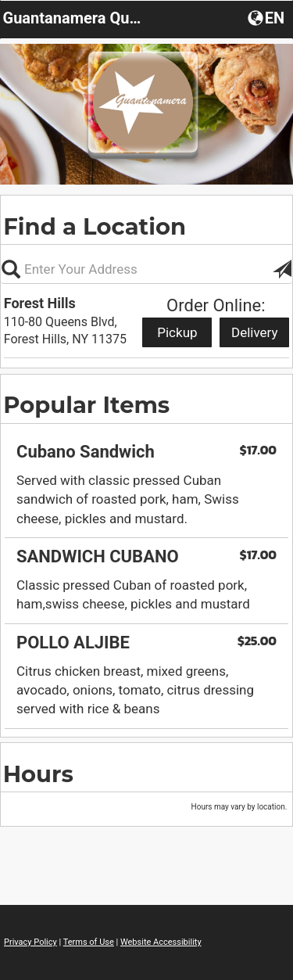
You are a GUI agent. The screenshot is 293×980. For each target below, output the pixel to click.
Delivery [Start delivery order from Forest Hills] (255, 332)
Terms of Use (89, 942)
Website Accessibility (161, 942)
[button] (268, 17)
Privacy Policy (30, 942)
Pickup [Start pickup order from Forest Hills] (177, 332)
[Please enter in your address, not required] (146, 269)
